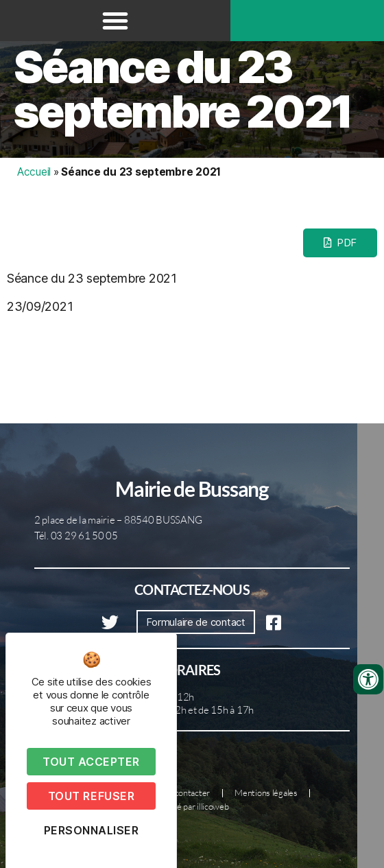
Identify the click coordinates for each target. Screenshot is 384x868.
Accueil (34, 172)
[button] (115, 21)
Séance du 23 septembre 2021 (183, 89)
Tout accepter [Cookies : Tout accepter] (91, 762)
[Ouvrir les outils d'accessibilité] (368, 679)
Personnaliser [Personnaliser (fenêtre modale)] (92, 830)
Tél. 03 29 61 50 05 (76, 536)
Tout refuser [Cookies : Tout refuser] (91, 796)
